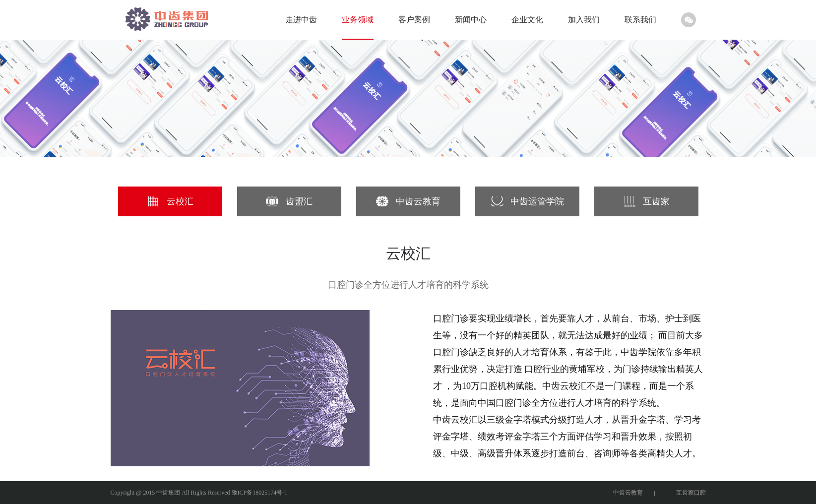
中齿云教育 (628, 493)
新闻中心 (471, 20)
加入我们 (584, 20)
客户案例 (414, 20)
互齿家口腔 (691, 493)
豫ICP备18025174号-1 (260, 493)
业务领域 (358, 20)
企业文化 (527, 20)
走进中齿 (301, 20)
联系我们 (640, 20)
